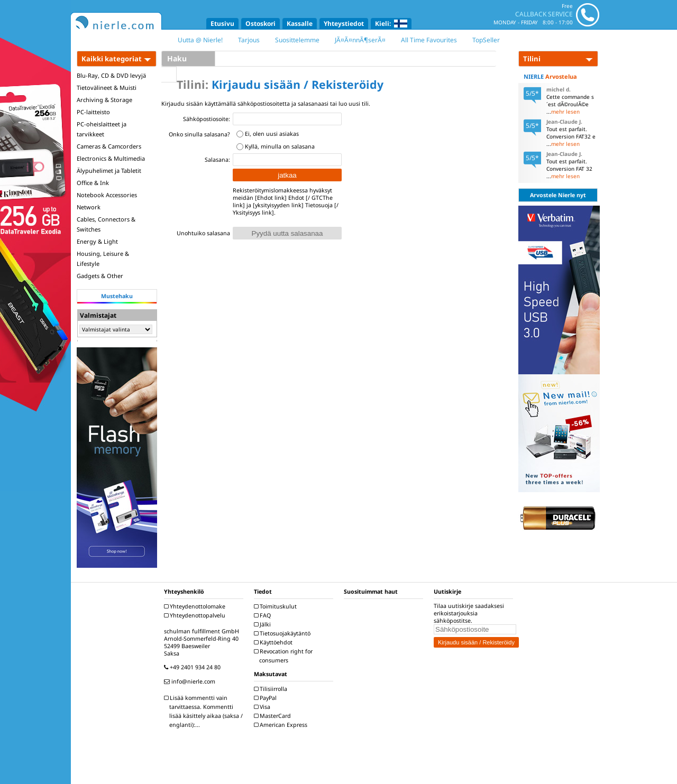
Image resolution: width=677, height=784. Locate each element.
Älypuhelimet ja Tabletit (109, 170)
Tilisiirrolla (272, 689)
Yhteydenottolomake (196, 606)
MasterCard (274, 716)
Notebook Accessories (107, 195)
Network (89, 207)
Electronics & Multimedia (111, 158)
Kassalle (300, 24)
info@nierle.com (191, 681)
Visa (263, 707)
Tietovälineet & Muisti (107, 87)
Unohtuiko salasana (203, 233)
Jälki (264, 624)
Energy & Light (97, 241)
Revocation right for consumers (285, 656)
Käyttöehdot (275, 642)
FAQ (264, 615)
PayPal (267, 698)
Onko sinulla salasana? (199, 134)
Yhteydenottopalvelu (196, 615)
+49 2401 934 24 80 (194, 667)
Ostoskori (260, 24)
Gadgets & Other (100, 276)
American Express (282, 725)
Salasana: (217, 160)
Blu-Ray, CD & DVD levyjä (111, 75)
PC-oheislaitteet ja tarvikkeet (102, 129)
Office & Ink (93, 183)
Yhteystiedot (344, 24)
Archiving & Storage (104, 100)
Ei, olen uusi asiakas (272, 134)
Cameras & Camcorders (109, 146)
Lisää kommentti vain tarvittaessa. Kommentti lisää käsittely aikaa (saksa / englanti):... (205, 711)
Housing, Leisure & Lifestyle (103, 259)
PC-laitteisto (93, 112)
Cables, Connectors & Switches (106, 224)
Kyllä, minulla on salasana (280, 146)
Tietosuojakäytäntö (283, 633)
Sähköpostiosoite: (207, 119)
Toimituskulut (277, 606)
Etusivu (222, 24)
